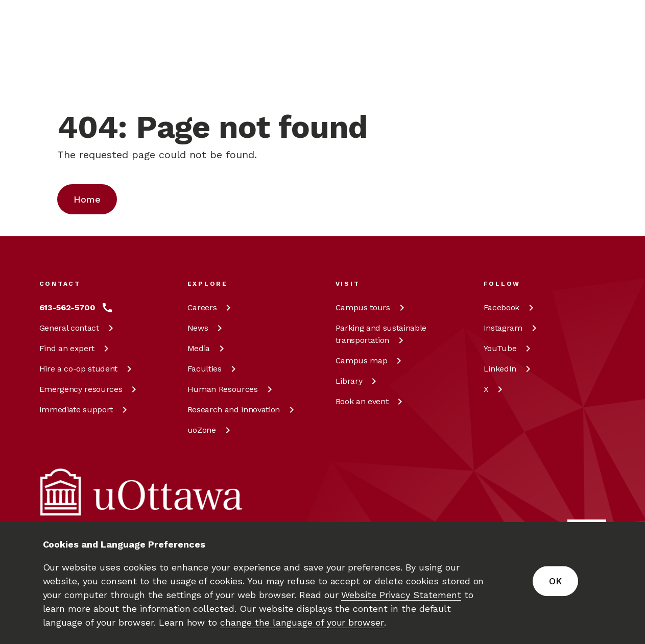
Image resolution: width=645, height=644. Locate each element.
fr (547, 88)
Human (232, 389)
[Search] (285, 64)
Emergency (90, 389)
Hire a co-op (87, 369)
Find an (76, 348)
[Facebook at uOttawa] (510, 308)
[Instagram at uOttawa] (512, 328)
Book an (371, 401)
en (548, 64)
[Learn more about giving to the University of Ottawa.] (581, 22)
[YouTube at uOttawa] (509, 349)
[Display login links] (590, 77)
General (78, 328)
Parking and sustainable (381, 334)
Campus (372, 307)
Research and (243, 410)
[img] (79, 23)
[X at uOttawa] (495, 389)
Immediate (85, 410)
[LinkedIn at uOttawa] (509, 369)
